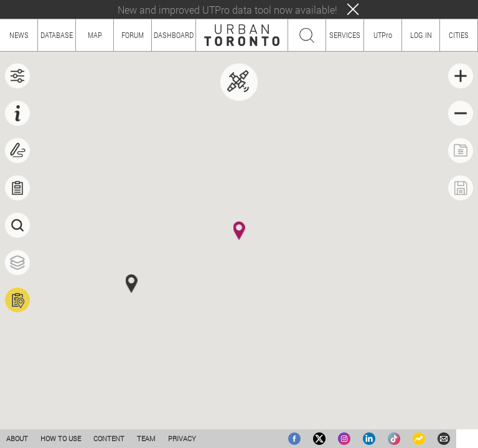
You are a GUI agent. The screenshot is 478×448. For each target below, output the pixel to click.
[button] (239, 231)
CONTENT (109, 438)
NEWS (19, 35)
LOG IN (421, 35)
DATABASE (57, 35)
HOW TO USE (61, 438)
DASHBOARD (174, 35)
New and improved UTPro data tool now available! (227, 10)
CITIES (459, 35)
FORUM (133, 35)
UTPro (383, 35)
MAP (95, 35)
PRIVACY (182, 438)
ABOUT (17, 438)
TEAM (146, 438)
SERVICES (345, 35)
